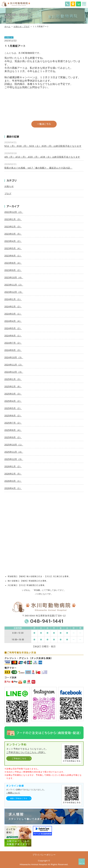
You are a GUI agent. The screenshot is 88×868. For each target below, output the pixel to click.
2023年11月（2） (14, 285)
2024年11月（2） (14, 365)
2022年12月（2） (14, 212)
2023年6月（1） (13, 256)
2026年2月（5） (13, 474)
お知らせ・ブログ (22, 27)
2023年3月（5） (13, 234)
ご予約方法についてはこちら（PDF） (26, 752)
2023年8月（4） (13, 263)
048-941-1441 (47, 621)
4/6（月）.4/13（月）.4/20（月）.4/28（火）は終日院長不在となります (42, 157)
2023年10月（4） (14, 277)
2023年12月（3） (14, 292)
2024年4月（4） (13, 321)
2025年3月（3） (13, 394)
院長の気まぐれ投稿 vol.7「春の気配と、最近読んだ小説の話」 (38, 168)
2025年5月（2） (13, 408)
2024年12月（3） (14, 372)
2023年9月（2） (13, 270)
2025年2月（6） (13, 387)
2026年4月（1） (13, 488)
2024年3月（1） (13, 314)
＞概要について (13, 793)
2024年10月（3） (14, 357)
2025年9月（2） (13, 437)
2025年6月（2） (13, 416)
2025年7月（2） (13, 423)
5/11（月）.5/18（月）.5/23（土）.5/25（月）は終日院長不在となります (43, 146)
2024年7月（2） (13, 343)
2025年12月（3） (14, 459)
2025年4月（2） (13, 401)
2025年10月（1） (14, 445)
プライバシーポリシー (44, 855)
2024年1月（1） (13, 299)
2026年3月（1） (13, 481)
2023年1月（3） (13, 219)
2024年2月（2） (13, 307)
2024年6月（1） (13, 336)
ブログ (8, 194)
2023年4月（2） (13, 241)
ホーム (7, 27)
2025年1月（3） (13, 379)
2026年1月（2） (13, 466)
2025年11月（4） (14, 452)
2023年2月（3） (13, 227)
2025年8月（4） (13, 430)
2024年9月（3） (13, 350)
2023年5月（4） (13, 248)
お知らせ (9, 186)
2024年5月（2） (13, 328)
